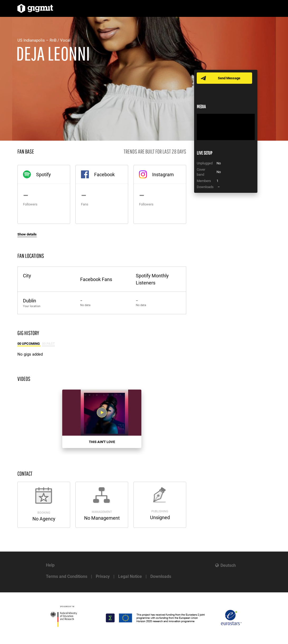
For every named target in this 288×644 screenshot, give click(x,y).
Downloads (161, 576)
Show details (27, 234)
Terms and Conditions (67, 576)
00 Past (48, 344)
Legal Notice (130, 576)
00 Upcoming (29, 344)
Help (50, 565)
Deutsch (228, 565)
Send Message (229, 78)
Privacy (103, 576)
